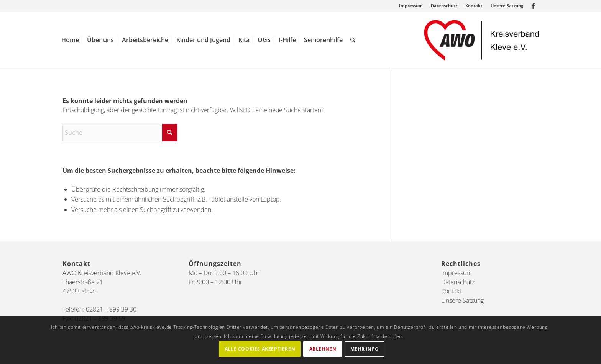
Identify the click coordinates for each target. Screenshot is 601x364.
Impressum (411, 6)
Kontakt (474, 6)
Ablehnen (323, 349)
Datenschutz (444, 6)
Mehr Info (365, 349)
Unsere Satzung (507, 6)
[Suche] (353, 40)
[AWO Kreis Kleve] (481, 40)
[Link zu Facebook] (533, 6)
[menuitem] (411, 6)
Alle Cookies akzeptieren (260, 349)
